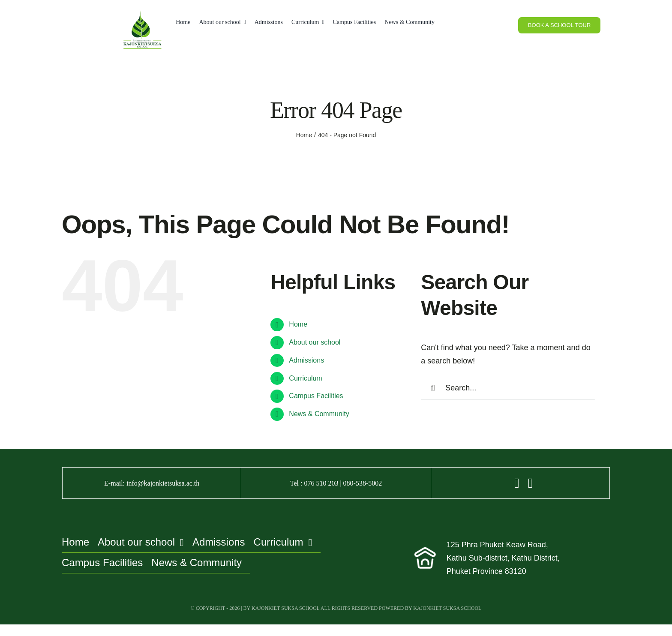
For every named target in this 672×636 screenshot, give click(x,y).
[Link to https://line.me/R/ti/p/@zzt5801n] (517, 483)
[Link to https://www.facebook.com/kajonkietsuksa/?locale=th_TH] (531, 483)
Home (298, 324)
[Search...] (508, 388)
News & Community (319, 414)
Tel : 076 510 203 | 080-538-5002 (336, 483)
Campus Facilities (316, 396)
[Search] (433, 388)
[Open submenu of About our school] (243, 22)
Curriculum (305, 378)
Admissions (306, 360)
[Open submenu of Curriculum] (321, 22)
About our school (315, 342)
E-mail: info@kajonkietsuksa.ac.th (152, 483)
